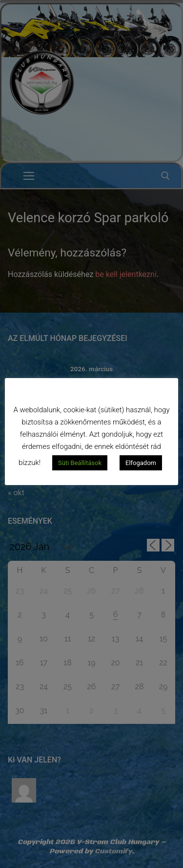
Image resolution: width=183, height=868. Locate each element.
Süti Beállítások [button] (80, 463)
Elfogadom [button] (141, 463)
